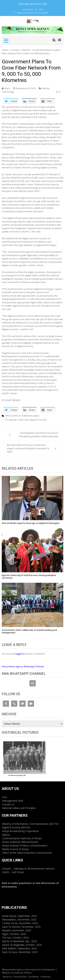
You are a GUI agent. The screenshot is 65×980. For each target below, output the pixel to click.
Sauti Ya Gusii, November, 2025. (20, 952)
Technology (8, 92)
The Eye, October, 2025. (16, 938)
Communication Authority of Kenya (22, 838)
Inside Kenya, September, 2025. (20, 916)
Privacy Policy (20, 977)
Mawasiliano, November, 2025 (19, 920)
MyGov (6, 835)
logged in (20, 654)
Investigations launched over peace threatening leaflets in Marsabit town (39, 435)
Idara (7, 88)
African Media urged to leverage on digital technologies (31, 523)
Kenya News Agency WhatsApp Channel (23, 666)
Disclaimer (34, 977)
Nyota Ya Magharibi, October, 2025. (22, 945)
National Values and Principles (33, 13)
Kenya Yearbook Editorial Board (20, 842)
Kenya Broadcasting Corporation (20, 831)
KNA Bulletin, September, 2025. (20, 948)
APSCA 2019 (11, 416)
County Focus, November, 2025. (20, 923)
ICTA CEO (42, 420)
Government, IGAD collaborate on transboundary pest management (29, 631)
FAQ (41, 9)
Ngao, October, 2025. (14, 934)
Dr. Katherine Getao (29, 416)
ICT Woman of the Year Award (21, 420)
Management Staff (13, 801)
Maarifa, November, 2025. (17, 930)
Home (5, 50)
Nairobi (26, 50)
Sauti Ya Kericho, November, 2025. (22, 927)
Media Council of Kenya (15, 849)
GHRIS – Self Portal (13, 872)
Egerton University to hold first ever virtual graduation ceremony (29, 577)
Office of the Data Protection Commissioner (27, 853)
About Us (7, 977)
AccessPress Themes (21, 973)
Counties (15, 50)
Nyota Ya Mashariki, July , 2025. (20, 941)
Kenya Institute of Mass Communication (25, 845)
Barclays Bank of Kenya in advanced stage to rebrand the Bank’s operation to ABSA (28, 448)
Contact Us (27, 9)
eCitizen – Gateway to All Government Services (28, 869)
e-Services (45, 977)
